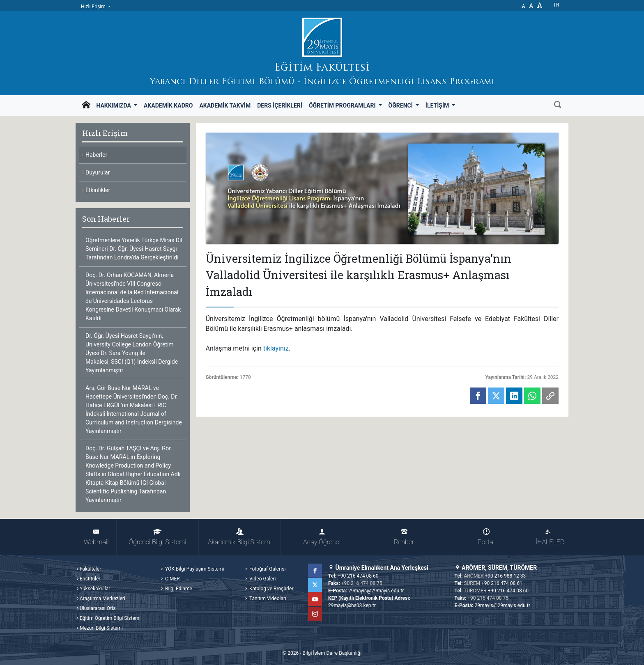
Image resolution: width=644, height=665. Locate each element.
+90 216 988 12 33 (506, 576)
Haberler (96, 155)
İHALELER (550, 537)
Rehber (404, 537)
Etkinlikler (98, 190)
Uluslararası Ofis (98, 608)
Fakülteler (90, 569)
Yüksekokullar (95, 589)
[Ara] (558, 105)
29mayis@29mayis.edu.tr (376, 591)
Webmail (96, 537)
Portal (486, 537)
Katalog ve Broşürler (271, 589)
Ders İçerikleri (280, 105)
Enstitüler (90, 579)
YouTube (315, 599)
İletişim (438, 105)
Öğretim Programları (343, 105)
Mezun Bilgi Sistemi (101, 628)
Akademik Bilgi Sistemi (240, 537)
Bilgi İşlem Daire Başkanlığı (332, 653)
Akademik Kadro (168, 105)
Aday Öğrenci (322, 537)
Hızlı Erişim (94, 7)
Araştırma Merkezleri (102, 598)
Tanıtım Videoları (267, 598)
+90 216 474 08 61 (502, 583)
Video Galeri (262, 579)
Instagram (315, 614)
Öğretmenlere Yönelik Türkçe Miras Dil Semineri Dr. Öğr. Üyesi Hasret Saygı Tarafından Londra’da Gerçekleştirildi (134, 249)
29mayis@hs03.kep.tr (352, 605)
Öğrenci (401, 105)
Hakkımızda (114, 105)
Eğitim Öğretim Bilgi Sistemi (110, 618)
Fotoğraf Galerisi (267, 569)
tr (556, 5)
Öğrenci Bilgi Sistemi (157, 537)
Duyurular (98, 172)
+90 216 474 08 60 (358, 576)
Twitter (315, 585)
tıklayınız (276, 348)
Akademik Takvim (225, 105)
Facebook (315, 571)
